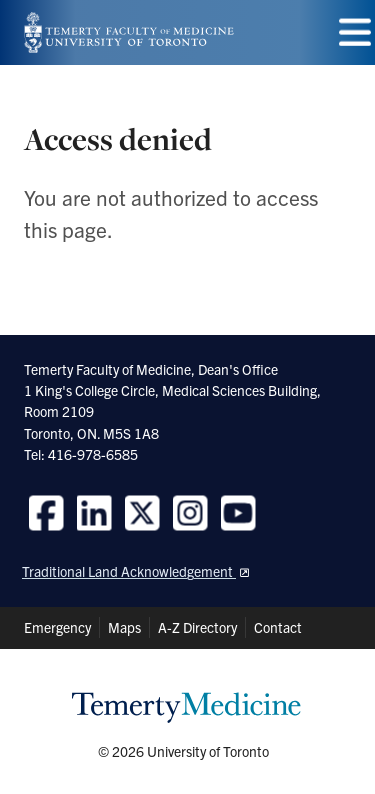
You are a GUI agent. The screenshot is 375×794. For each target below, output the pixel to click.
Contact (278, 627)
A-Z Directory (197, 627)
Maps (124, 627)
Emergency (57, 627)
